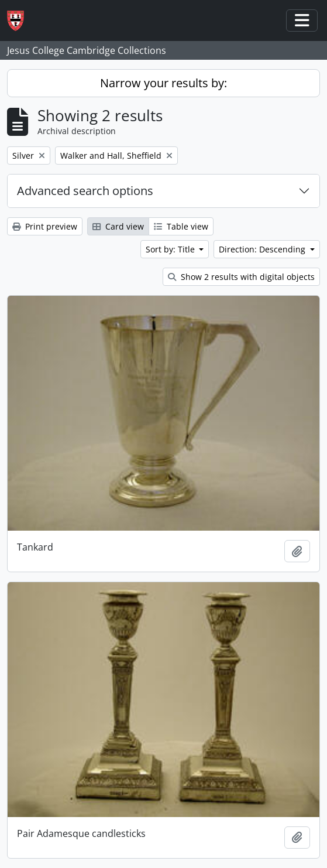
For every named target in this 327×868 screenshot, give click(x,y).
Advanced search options (85, 191)
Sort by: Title (171, 249)
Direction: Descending (263, 249)
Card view (118, 226)
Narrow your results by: (163, 83)
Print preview (45, 226)
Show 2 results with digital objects (241, 277)
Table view (181, 226)
